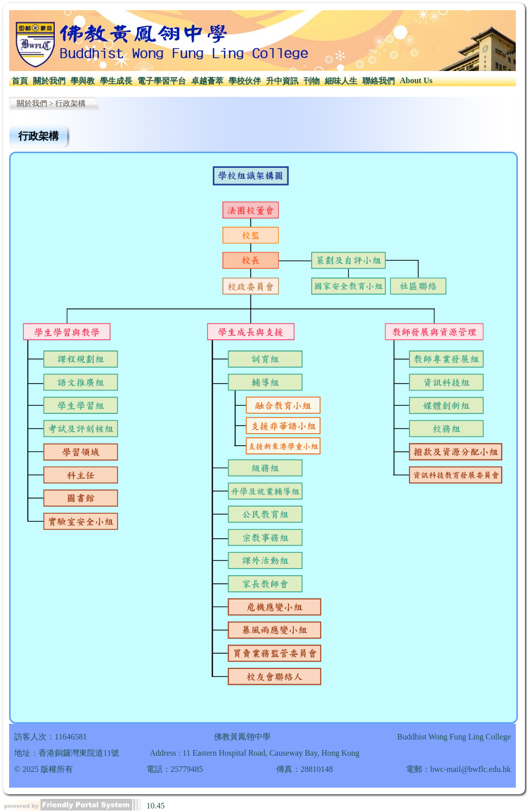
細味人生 (341, 81)
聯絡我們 (379, 81)
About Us (416, 80)
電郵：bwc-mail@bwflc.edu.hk (458, 769)
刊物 (312, 81)
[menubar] (222, 81)
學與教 (83, 81)
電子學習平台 (162, 81)
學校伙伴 (245, 81)
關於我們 (49, 81)
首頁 (20, 81)
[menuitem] (20, 81)
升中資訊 (282, 81)
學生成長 (116, 81)
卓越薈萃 (207, 81)
